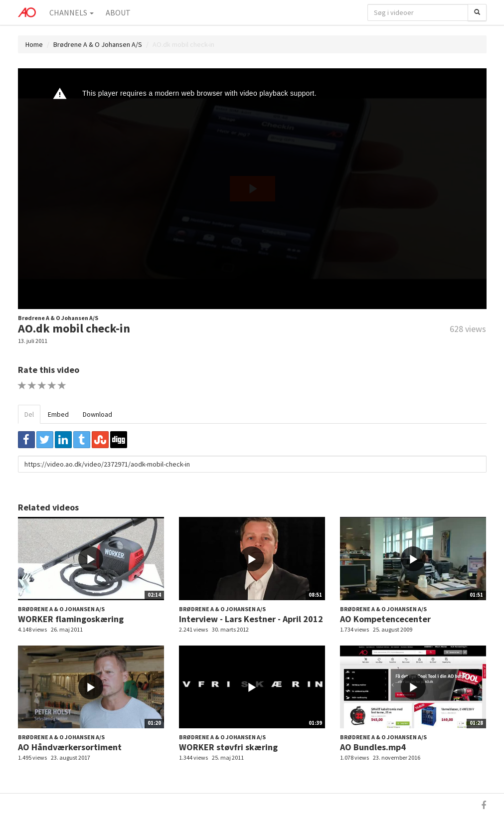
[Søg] (477, 12)
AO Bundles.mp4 (373, 747)
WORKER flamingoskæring (71, 619)
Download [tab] (97, 414)
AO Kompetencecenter (385, 619)
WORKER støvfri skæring (228, 747)
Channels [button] (72, 12)
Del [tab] (29, 414)
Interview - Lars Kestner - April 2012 (251, 619)
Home (34, 44)
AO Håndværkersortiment (70, 747)
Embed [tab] (58, 414)
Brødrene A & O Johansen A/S (98, 44)
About (118, 12)
